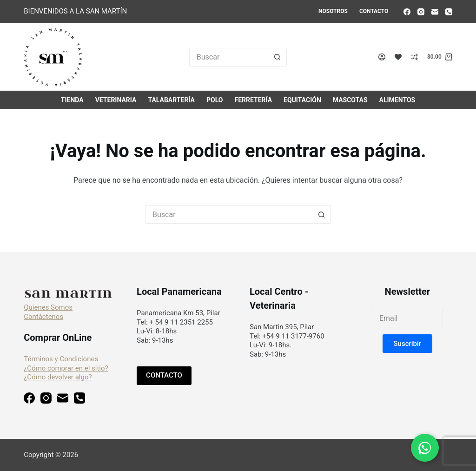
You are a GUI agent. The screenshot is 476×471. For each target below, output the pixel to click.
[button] (408, 344)
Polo (215, 100)
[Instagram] (421, 12)
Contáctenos (43, 317)
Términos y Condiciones (61, 359)
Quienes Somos (48, 307)
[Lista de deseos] (398, 57)
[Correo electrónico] (435, 12)
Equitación (302, 100)
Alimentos (397, 100)
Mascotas (350, 100)
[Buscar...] (229, 57)
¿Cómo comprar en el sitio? (66, 368)
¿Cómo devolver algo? (58, 377)
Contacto (374, 11)
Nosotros (333, 11)
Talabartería (171, 100)
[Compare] (414, 57)
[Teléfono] (449, 12)
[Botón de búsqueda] (278, 57)
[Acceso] (382, 57)
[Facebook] (407, 12)
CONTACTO (164, 375)
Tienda (72, 100)
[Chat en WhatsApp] (425, 448)
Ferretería (253, 100)
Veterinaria (116, 100)
